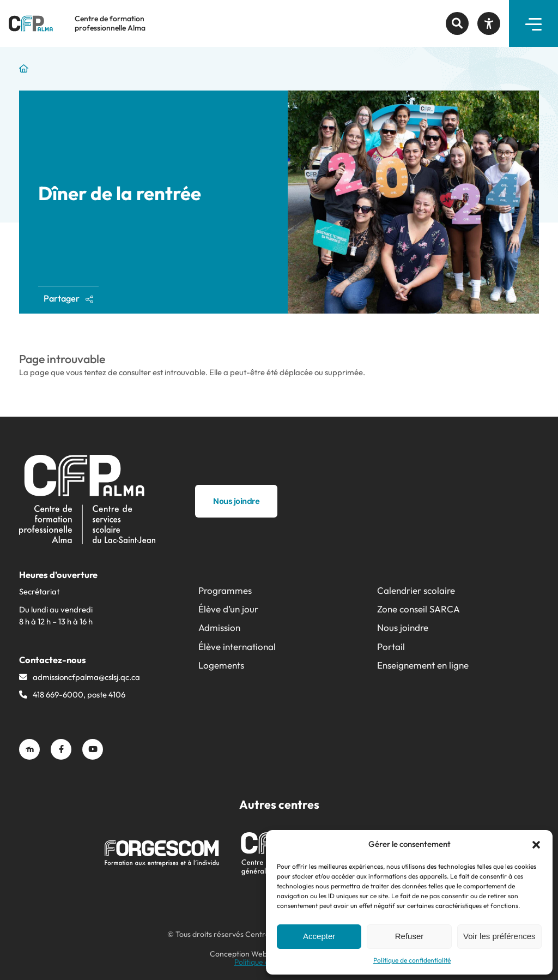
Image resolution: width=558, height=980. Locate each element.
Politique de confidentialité (412, 960)
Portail (391, 647)
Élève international (237, 647)
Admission (219, 627)
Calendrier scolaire (416, 590)
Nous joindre (403, 627)
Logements (221, 665)
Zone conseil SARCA (418, 609)
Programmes (225, 590)
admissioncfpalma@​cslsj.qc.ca (86, 677)
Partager (68, 298)
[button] (536, 845)
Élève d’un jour (228, 609)
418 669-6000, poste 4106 (79, 695)
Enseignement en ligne (423, 665)
